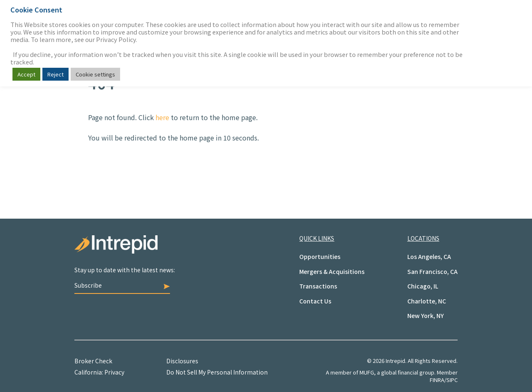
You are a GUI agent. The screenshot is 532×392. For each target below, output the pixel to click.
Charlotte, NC (427, 301)
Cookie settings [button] (95, 74)
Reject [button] (55, 74)
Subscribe (122, 285)
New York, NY (426, 316)
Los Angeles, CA (429, 256)
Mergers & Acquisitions (332, 271)
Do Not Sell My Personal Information (217, 372)
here (162, 117)
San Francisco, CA (432, 271)
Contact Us (315, 301)
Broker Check (93, 361)
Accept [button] (26, 74)
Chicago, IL (423, 286)
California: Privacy (99, 372)
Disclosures (182, 361)
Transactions (318, 286)
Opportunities (320, 256)
